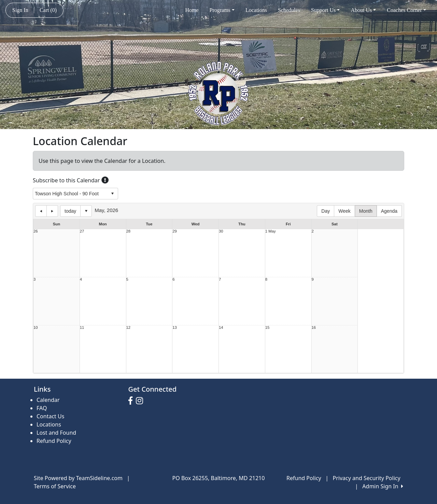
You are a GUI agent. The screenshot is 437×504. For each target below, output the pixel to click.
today (70, 211)
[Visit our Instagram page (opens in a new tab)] (141, 401)
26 (36, 231)
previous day (41, 211)
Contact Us (50, 416)
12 (129, 328)
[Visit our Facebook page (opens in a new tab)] (132, 401)
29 (175, 231)
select (112, 194)
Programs (222, 10)
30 (221, 231)
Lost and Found (56, 433)
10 (36, 328)
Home (192, 10)
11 (82, 328)
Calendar (48, 400)
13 (175, 328)
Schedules (289, 10)
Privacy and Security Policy (367, 478)
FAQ (42, 408)
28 (129, 231)
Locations (256, 10)
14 (221, 328)
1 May (271, 231)
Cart (48, 10)
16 (314, 328)
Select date (86, 211)
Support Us (326, 10)
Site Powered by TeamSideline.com (78, 478)
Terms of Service (55, 486)
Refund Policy (54, 441)
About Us (363, 10)
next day (52, 211)
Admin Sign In (383, 486)
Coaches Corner (406, 10)
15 (267, 328)
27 (82, 231)
